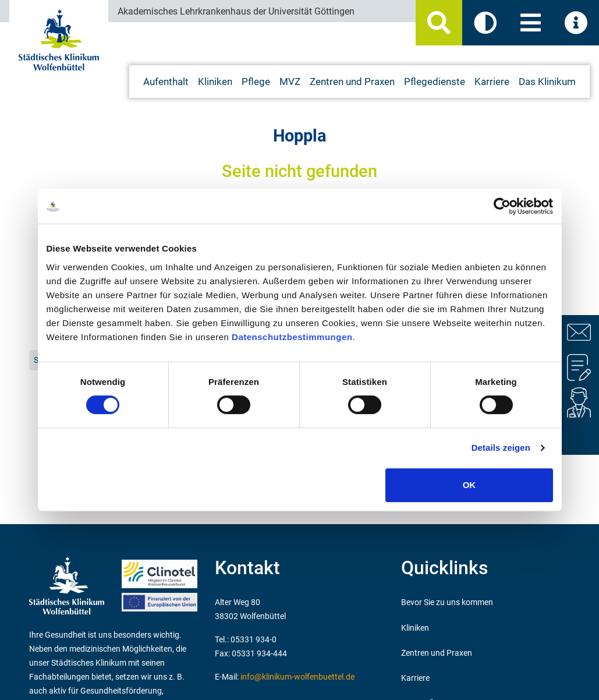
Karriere (415, 678)
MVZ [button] (290, 82)
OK (469, 485)
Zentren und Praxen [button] (352, 82)
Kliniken (415, 628)
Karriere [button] (492, 82)
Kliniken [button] (215, 82)
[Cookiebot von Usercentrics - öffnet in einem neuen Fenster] (502, 206)
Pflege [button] (256, 82)
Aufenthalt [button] (166, 82)
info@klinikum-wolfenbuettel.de (297, 677)
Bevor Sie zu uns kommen (447, 602)
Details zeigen (501, 448)
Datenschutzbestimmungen (292, 337)
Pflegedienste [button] (435, 82)
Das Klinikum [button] (547, 82)
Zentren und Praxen (437, 653)
